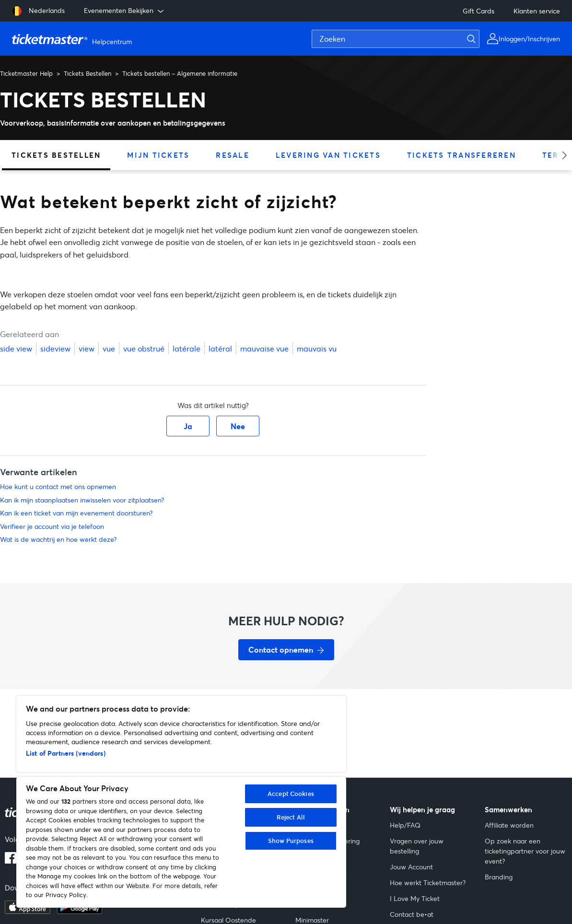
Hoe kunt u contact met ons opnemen (58, 486)
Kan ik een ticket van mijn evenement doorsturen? (76, 513)
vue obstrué (144, 348)
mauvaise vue (264, 348)
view (87, 348)
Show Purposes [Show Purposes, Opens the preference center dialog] (291, 841)
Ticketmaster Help (26, 73)
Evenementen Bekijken (125, 11)
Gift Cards (479, 11)
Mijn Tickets (158, 155)
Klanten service (537, 11)
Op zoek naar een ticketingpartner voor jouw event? (525, 851)
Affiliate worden (509, 825)
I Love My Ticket (415, 898)
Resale (233, 155)
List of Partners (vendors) (66, 753)
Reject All (291, 817)
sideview (55, 348)
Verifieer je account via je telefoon (52, 526)
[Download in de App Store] (28, 911)
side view (16, 348)
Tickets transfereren (461, 155)
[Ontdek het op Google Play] (80, 911)
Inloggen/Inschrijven (529, 39)
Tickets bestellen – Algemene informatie (180, 73)
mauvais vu (317, 348)
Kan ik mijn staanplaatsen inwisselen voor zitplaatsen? (82, 500)
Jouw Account (411, 867)
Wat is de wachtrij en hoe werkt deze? (58, 539)
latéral (220, 348)
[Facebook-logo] (11, 861)
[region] (181, 802)
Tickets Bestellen (88, 73)
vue (109, 348)
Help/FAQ (405, 825)
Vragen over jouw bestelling (417, 846)
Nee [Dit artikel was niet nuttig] (238, 426)
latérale (187, 348)
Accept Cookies (291, 794)
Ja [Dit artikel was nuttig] (188, 426)
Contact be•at (412, 914)
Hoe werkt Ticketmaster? (428, 883)
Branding (499, 877)
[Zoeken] (396, 39)
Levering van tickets (328, 155)
